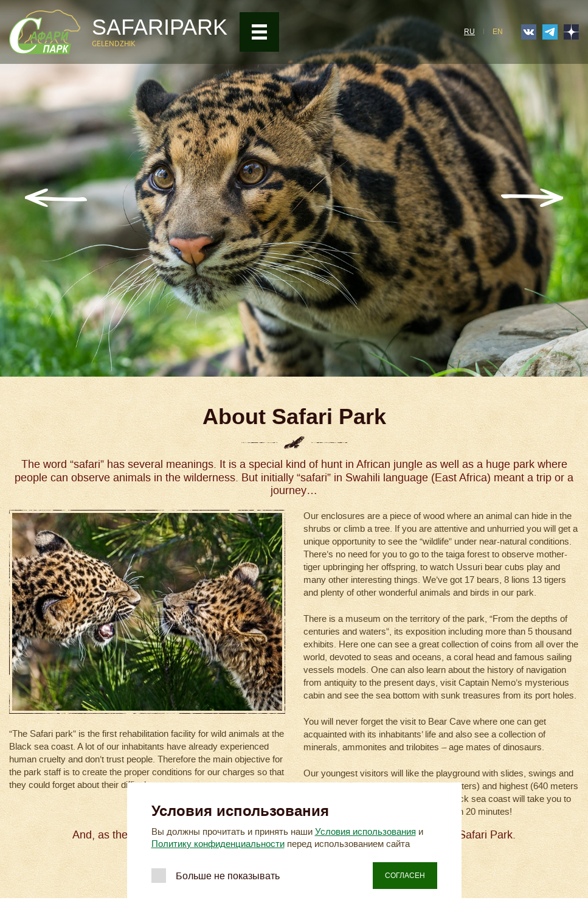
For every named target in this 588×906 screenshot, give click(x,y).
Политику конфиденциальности (218, 844)
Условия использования (365, 832)
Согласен (405, 876)
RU (469, 32)
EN (498, 32)
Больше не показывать (228, 876)
